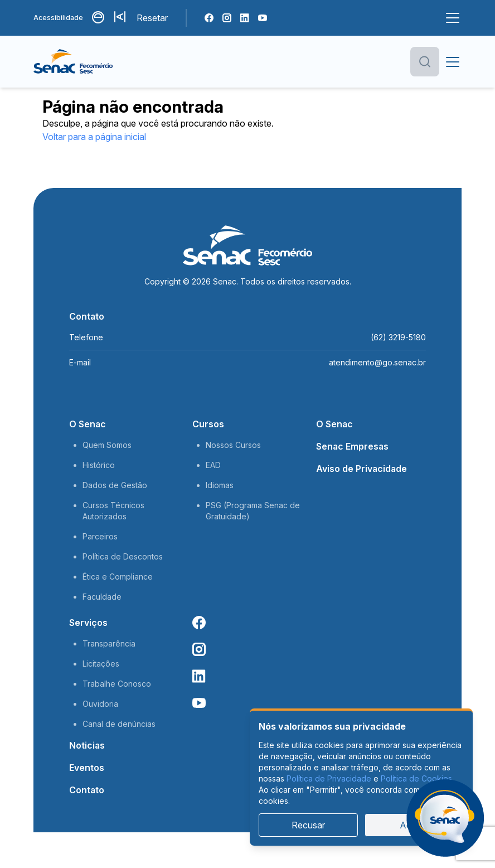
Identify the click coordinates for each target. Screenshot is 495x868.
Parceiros (100, 536)
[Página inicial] (91, 62)
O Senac (88, 424)
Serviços (88, 623)
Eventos (87, 768)
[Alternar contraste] (99, 18)
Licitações (101, 664)
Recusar (308, 825)
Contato (87, 790)
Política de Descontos (123, 556)
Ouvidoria (100, 704)
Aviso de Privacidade (361, 469)
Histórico (99, 465)
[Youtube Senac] (263, 18)
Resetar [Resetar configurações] (152, 18)
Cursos (208, 424)
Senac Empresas (352, 446)
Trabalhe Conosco (117, 684)
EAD (213, 465)
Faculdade (102, 597)
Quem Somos (107, 445)
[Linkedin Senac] (245, 18)
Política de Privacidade (329, 778)
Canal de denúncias (119, 724)
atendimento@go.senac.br (377, 362)
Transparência (109, 643)
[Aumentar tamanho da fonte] (121, 18)
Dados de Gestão (115, 485)
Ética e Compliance (118, 577)
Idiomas (220, 485)
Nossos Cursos (233, 445)
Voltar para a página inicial (94, 137)
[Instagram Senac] (227, 18)
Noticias (87, 745)
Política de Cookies (416, 778)
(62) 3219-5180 (398, 337)
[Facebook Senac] (209, 18)
